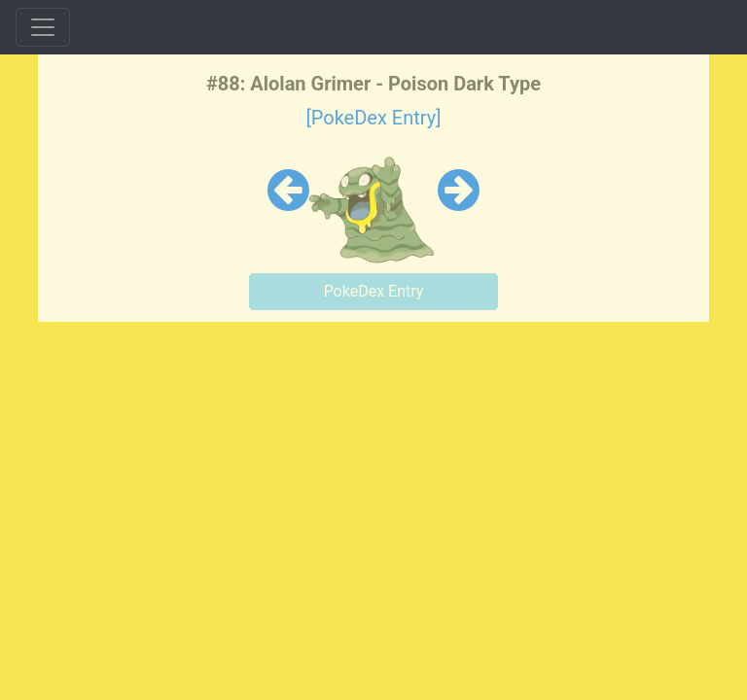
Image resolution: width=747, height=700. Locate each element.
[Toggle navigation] (43, 27)
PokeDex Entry (374, 291)
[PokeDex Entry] (373, 118)
